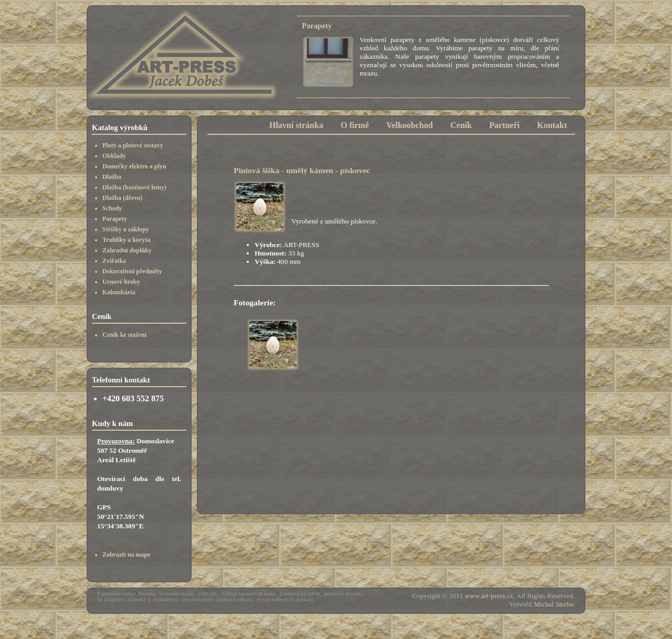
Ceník (461, 125)
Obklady (114, 156)
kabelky (138, 599)
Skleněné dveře (176, 594)
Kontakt (552, 125)
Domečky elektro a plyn (134, 166)
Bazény (147, 594)
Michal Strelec (554, 604)
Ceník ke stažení (124, 335)
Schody (112, 208)
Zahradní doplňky (127, 250)
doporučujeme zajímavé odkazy (218, 599)
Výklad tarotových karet (248, 594)
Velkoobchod (409, 125)
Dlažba (112, 177)
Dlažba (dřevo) (122, 198)
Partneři (505, 125)
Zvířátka (114, 261)
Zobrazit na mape (126, 555)
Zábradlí (207, 594)
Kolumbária (119, 292)
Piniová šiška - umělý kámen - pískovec (302, 170)
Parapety (115, 219)
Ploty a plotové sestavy (133, 145)
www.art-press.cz (489, 596)
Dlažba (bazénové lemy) (134, 187)
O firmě (355, 125)
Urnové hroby (121, 282)
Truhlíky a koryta (126, 240)
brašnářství (166, 599)
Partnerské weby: (117, 594)
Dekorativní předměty (132, 271)
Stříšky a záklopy (126, 229)
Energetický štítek (300, 594)
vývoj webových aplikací (285, 599)
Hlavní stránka (296, 125)
